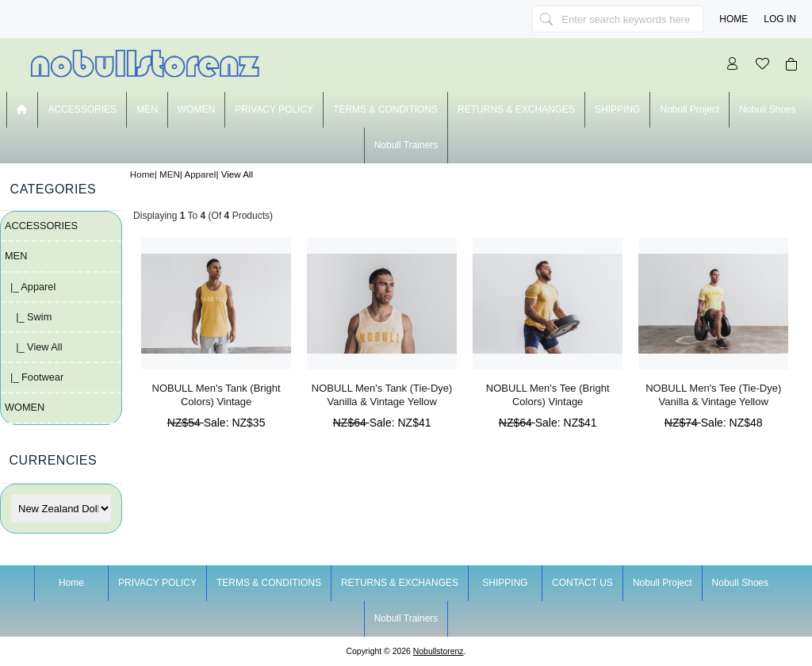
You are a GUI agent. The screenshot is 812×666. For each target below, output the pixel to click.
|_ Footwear (34, 377)
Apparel (200, 174)
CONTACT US (582, 583)
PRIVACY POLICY (274, 109)
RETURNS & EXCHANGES (516, 109)
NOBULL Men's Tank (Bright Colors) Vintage (216, 394)
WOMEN (196, 109)
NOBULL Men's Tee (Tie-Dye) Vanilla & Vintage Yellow (713, 394)
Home (733, 19)
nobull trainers (406, 145)
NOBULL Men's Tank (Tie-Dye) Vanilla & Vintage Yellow (382, 394)
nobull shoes (767, 109)
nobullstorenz (439, 651)
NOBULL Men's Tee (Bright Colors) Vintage (548, 394)
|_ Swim (28, 317)
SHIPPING (617, 109)
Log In (780, 19)
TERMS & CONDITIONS (385, 109)
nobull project (689, 109)
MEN (170, 174)
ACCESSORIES (82, 109)
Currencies (54, 460)
